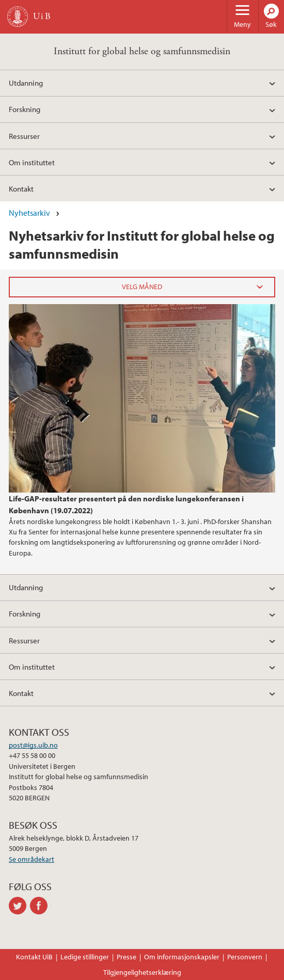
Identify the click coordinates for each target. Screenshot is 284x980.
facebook (41, 906)
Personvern (245, 957)
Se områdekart (31, 859)
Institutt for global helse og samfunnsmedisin (142, 51)
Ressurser (24, 136)
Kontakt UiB (34, 957)
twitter (19, 906)
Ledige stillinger (85, 957)
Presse (127, 957)
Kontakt (21, 188)
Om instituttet (32, 162)
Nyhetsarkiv (29, 213)
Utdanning (26, 83)
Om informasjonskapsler (182, 957)
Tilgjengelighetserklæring (142, 972)
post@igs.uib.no (33, 745)
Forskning (25, 109)
